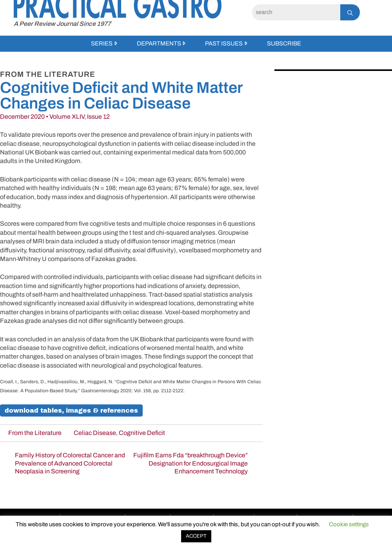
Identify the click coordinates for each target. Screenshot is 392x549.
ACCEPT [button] (196, 536)
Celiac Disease (95, 433)
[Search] (296, 12)
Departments (159, 43)
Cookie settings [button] (349, 524)
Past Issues (224, 43)
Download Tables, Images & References (71, 410)
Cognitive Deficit (142, 433)
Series (102, 43)
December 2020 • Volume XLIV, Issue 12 (55, 117)
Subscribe (284, 43)
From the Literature (35, 433)
